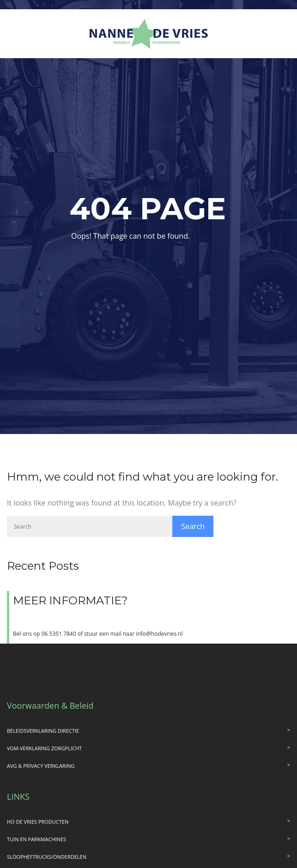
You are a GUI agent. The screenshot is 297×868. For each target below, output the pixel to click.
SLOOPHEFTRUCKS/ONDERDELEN (47, 857)
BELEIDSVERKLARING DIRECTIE (43, 731)
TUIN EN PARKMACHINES (36, 839)
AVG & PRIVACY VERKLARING (41, 766)
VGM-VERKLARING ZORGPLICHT (44, 748)
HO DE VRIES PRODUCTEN (38, 822)
